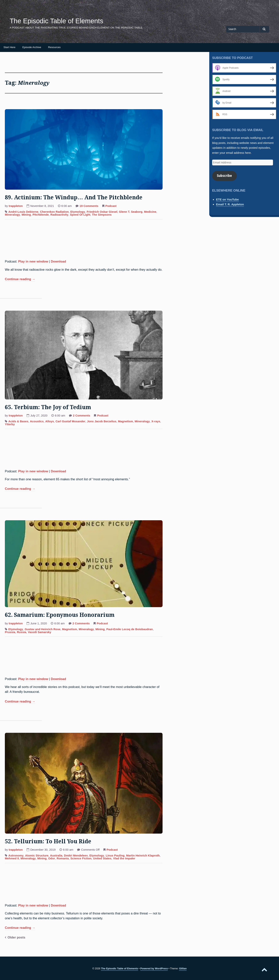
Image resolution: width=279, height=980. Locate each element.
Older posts (16, 937)
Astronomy (16, 856)
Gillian (183, 968)
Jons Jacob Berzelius (102, 421)
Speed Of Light (80, 215)
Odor (52, 858)
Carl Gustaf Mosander (70, 421)
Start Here (9, 47)
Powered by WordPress (154, 968)
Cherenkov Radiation (54, 212)
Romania (63, 858)
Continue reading (20, 279)
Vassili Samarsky (40, 632)
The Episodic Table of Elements (56, 21)
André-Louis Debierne (23, 212)
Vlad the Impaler (124, 858)
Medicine (150, 212)
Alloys (50, 421)
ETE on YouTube (227, 199)
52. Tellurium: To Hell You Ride (48, 841)
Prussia (10, 632)
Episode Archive (32, 47)
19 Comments (89, 206)
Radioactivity (59, 215)
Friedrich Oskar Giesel (102, 212)
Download (58, 261)
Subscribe (224, 176)
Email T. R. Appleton (230, 204)
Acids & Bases (18, 421)
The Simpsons (102, 215)
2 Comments (81, 416)
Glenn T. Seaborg (131, 212)
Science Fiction (81, 858)
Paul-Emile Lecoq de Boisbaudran (130, 629)
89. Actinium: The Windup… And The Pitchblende (74, 197)
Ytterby (10, 424)
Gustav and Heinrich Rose (43, 629)
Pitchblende (41, 215)
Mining (26, 215)
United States (102, 858)
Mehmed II (12, 858)
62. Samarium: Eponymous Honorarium (60, 615)
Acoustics (37, 421)
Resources (54, 47)
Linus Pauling (115, 856)
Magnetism (126, 421)
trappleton (16, 206)
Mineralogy (12, 215)
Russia (22, 632)
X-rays (156, 421)
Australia (56, 856)
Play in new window (33, 261)
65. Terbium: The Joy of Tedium (48, 407)
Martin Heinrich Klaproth (143, 856)
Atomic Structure (37, 856)
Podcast (111, 206)
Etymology (78, 212)
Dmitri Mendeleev (76, 856)
